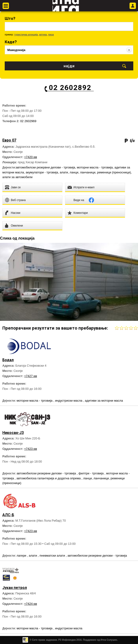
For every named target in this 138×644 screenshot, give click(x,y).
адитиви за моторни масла (104, 401)
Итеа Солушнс (109, 640)
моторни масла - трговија (95, 167)
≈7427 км (31, 376)
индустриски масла (69, 401)
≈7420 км (31, 157)
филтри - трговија (91, 473)
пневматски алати (53, 556)
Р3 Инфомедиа (67, 640)
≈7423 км (31, 449)
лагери (22, 556)
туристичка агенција (26, 35)
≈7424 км (31, 604)
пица (51, 35)
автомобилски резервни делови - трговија (45, 167)
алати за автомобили (17, 177)
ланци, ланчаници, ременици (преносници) (100, 172)
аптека (43, 35)
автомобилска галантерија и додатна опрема (49, 478)
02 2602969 (28, 121)
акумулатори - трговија (42, 172)
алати (64, 172)
